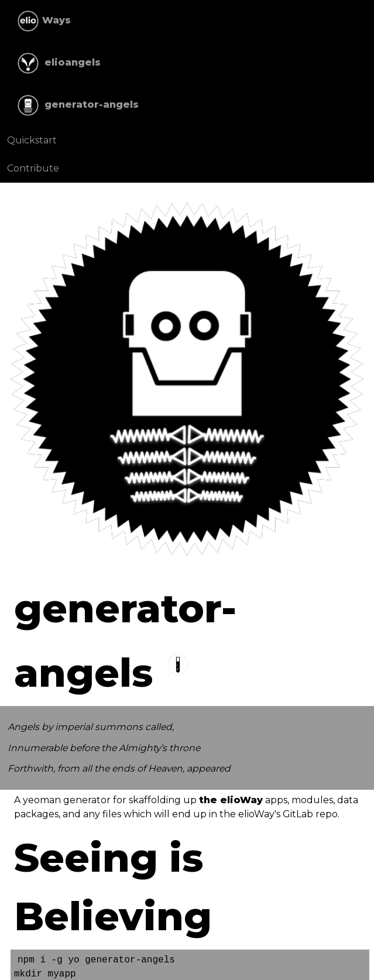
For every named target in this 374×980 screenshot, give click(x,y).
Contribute (33, 168)
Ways (42, 21)
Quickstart (32, 140)
